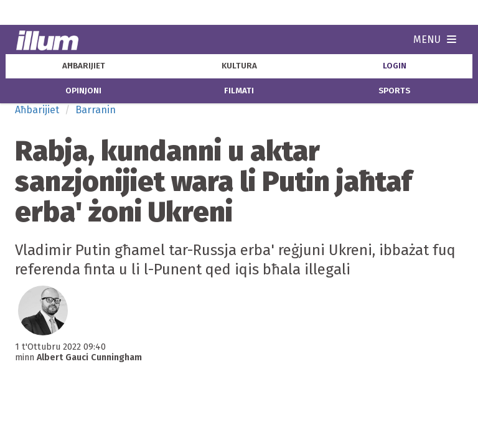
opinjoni (83, 91)
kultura (239, 66)
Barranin (96, 110)
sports (394, 91)
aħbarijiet (84, 66)
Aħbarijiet (37, 110)
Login (395, 66)
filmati (239, 91)
